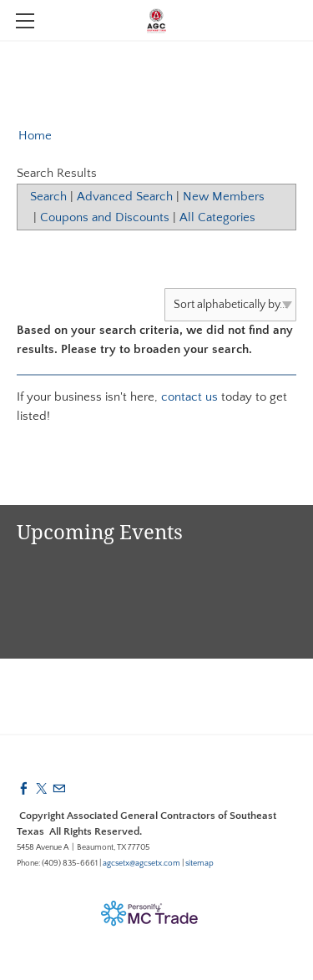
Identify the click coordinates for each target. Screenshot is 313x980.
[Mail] (59, 789)
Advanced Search (125, 197)
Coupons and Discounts (105, 217)
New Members (224, 197)
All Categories (217, 217)
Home (35, 136)
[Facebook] (24, 789)
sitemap (199, 864)
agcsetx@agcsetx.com (141, 864)
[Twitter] (41, 789)
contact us (189, 397)
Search (48, 197)
